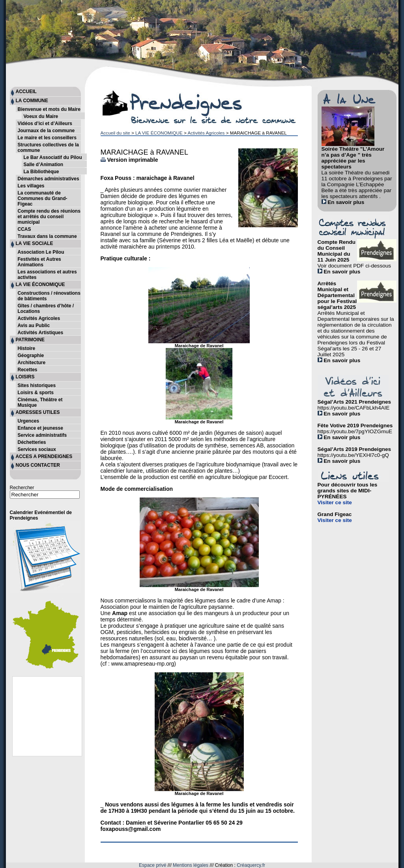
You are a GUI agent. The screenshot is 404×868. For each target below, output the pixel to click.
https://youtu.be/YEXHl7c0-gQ (353, 455)
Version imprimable (129, 160)
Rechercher (22, 488)
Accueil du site (115, 133)
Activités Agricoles (206, 133)
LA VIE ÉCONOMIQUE (159, 133)
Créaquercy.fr (251, 865)
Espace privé (152, 865)
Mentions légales (191, 865)
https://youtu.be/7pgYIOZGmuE (355, 431)
